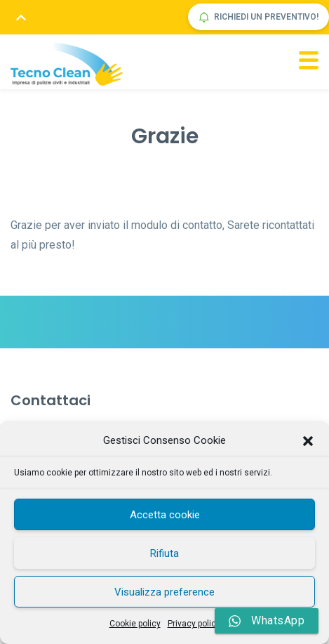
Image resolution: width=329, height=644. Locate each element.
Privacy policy (194, 624)
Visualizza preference (164, 592)
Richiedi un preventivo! (258, 17)
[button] (308, 441)
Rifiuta (164, 553)
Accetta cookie (165, 515)
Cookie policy (135, 624)
